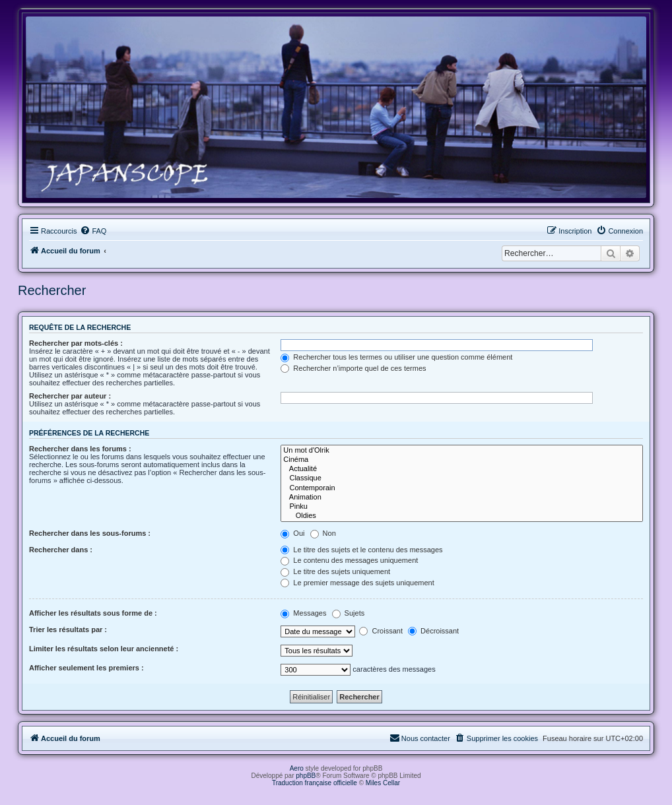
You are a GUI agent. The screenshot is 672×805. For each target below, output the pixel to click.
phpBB (306, 776)
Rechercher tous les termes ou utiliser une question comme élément (396, 357)
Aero (297, 768)
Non (323, 533)
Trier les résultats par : (68, 629)
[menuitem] (93, 231)
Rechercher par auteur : (70, 396)
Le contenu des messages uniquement (349, 560)
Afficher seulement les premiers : (86, 668)
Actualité (462, 469)
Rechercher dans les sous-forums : (90, 533)
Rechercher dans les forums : (80, 449)
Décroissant (433, 631)
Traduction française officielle (315, 783)
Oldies (462, 516)
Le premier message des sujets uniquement (357, 583)
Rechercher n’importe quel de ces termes (353, 368)
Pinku (462, 507)
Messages (303, 613)
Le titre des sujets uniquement (335, 571)
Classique (462, 478)
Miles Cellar (383, 783)
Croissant (381, 631)
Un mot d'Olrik (462, 451)
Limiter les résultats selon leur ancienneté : (104, 649)
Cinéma (462, 460)
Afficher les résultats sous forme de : (93, 613)
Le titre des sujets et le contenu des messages (361, 550)
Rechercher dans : (61, 550)
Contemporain (462, 488)
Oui (292, 533)
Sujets (349, 613)
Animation (462, 498)
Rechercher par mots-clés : (76, 343)
